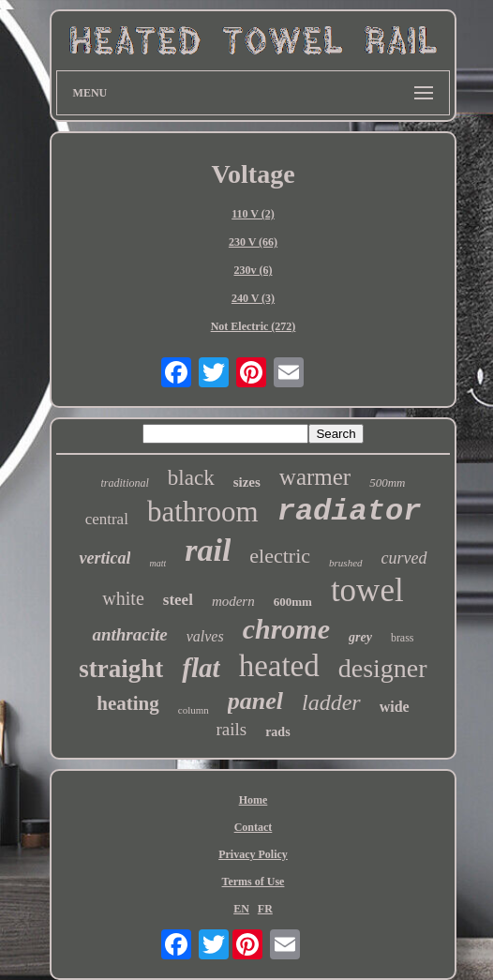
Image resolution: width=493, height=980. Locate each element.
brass (403, 638)
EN (241, 909)
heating (128, 703)
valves (205, 636)
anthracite (129, 634)
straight (121, 669)
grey (360, 637)
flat (201, 668)
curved (404, 558)
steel (178, 600)
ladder (331, 702)
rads (277, 732)
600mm (293, 602)
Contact (254, 827)
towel (367, 590)
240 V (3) (253, 298)
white (123, 598)
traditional (125, 483)
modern (233, 601)
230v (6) (253, 270)
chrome (286, 629)
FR (265, 909)
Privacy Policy (253, 854)
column (194, 710)
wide (395, 707)
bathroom (203, 512)
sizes (247, 482)
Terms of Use (254, 882)
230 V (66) (253, 242)
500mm (387, 482)
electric (280, 556)
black (191, 478)
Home (254, 800)
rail (208, 550)
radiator (350, 512)
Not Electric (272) (254, 326)
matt (157, 563)
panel (255, 701)
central (107, 519)
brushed (345, 563)
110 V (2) (253, 214)
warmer (315, 477)
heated (279, 666)
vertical (105, 558)
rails (231, 729)
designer (383, 668)
